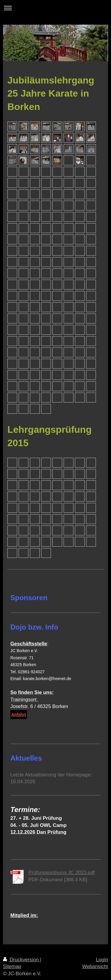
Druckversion (21, 960)
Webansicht (95, 966)
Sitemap (12, 966)
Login (102, 960)
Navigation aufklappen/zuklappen (55, 8)
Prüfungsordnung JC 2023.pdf (62, 873)
